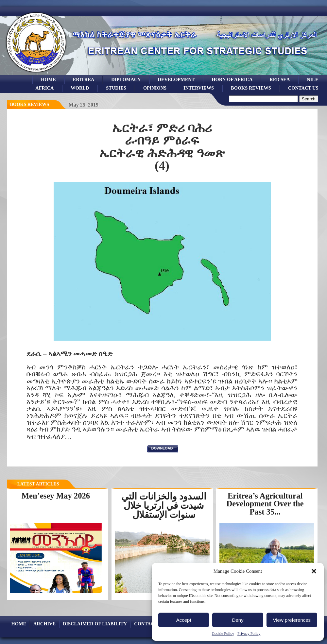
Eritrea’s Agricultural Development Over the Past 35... (265, 504)
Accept (184, 620)
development (176, 79)
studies (116, 88)
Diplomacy (126, 79)
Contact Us (303, 88)
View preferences (292, 620)
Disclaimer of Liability (95, 624)
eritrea (84, 79)
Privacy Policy (249, 634)
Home (48, 79)
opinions (155, 88)
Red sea (280, 79)
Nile (312, 79)
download (162, 448)
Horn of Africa (232, 79)
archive (44, 624)
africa (44, 88)
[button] (314, 571)
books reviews (251, 88)
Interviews (199, 88)
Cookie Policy (223, 634)
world (80, 88)
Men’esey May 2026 (56, 496)
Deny (238, 620)
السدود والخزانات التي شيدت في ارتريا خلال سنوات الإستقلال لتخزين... (164, 510)
